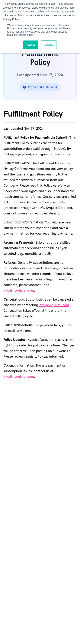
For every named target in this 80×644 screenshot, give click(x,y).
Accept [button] (31, 45)
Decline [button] (49, 45)
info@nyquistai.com (19, 291)
